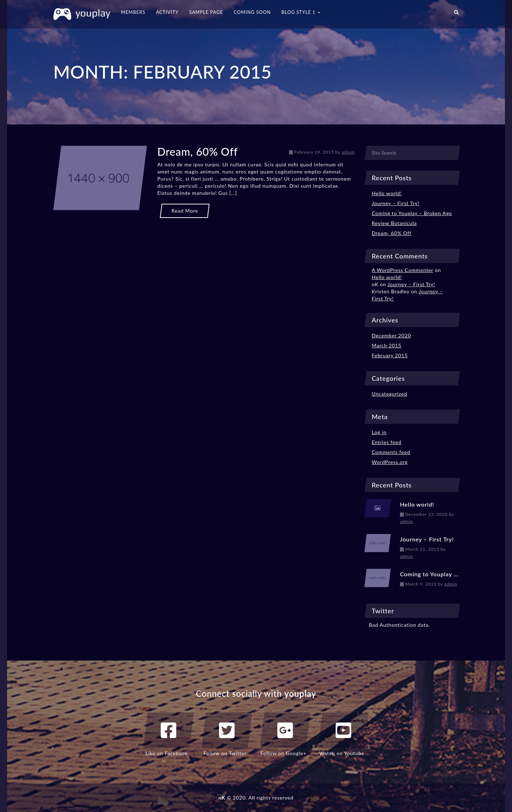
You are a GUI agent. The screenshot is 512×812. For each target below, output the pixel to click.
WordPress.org (390, 462)
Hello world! (387, 193)
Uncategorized (390, 394)
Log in (379, 432)
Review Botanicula (394, 223)
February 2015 (390, 355)
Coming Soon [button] (252, 12)
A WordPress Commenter (403, 270)
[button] (456, 14)
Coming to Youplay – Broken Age (412, 213)
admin (348, 152)
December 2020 (391, 335)
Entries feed (387, 442)
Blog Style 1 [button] (301, 12)
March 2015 (387, 345)
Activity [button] (167, 12)
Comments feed (391, 452)
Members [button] (133, 12)
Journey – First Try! (396, 203)
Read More (185, 211)
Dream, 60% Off (197, 151)
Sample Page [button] (206, 12)
